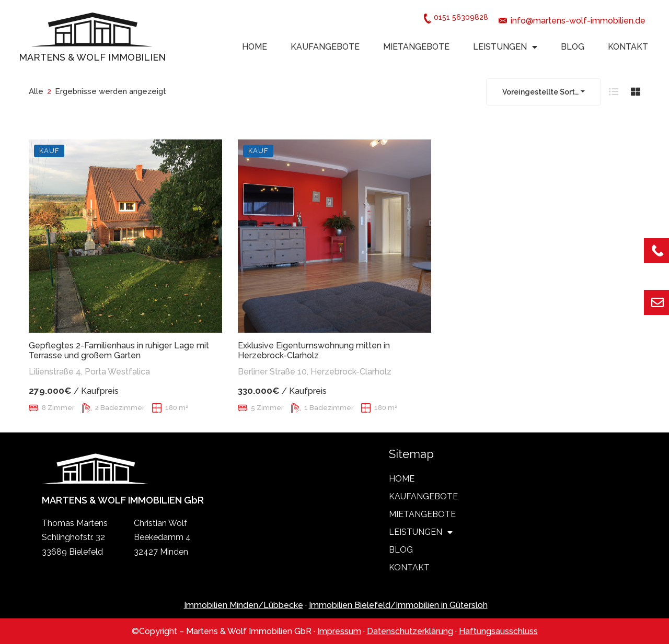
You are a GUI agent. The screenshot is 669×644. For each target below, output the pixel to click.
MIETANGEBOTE (416, 47)
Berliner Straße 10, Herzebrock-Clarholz (315, 372)
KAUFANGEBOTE (325, 47)
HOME (255, 47)
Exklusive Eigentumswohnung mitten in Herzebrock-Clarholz (314, 350)
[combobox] (544, 92)
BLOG (573, 47)
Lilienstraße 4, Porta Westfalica (89, 372)
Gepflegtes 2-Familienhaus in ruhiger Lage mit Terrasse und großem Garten (119, 350)
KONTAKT (628, 47)
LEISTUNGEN (505, 47)
